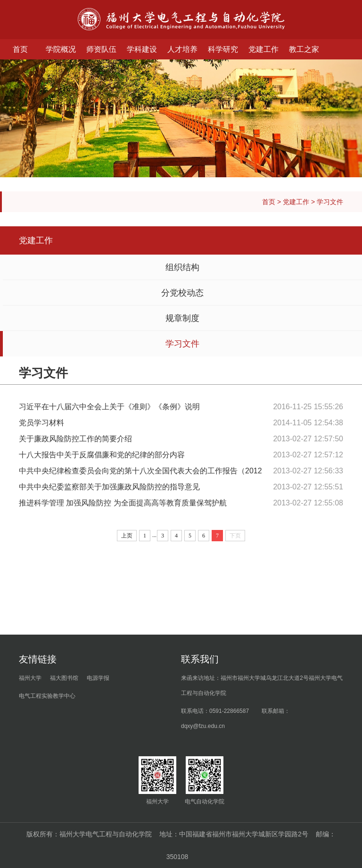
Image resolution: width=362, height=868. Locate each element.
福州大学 (30, 678)
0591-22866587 (229, 711)
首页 (20, 49)
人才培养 (182, 49)
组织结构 (182, 267)
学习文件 (330, 202)
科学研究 (223, 49)
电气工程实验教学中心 (47, 696)
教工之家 (304, 49)
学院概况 (61, 49)
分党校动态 (182, 293)
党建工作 (263, 49)
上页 (127, 536)
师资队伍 (101, 49)
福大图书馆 (64, 678)
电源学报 (98, 678)
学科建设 (142, 49)
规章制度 (182, 318)
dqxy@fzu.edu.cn (203, 726)
